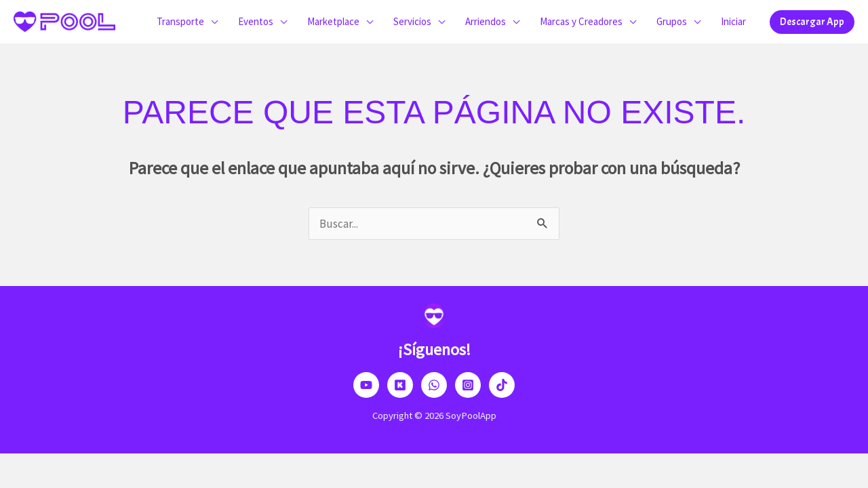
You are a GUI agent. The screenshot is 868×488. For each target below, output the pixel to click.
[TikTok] (502, 385)
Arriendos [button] (486, 21)
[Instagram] (468, 385)
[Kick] (400, 385)
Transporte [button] (180, 21)
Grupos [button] (672, 21)
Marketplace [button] (333, 21)
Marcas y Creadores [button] (581, 21)
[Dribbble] (434, 385)
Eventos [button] (256, 21)
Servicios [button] (412, 21)
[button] (812, 22)
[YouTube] (366, 385)
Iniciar (733, 21)
